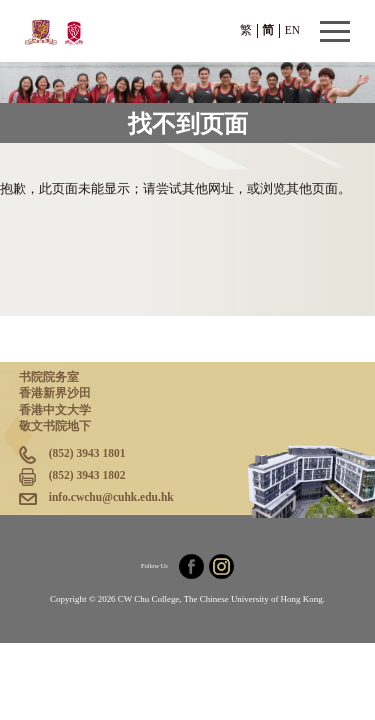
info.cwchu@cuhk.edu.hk (111, 497)
